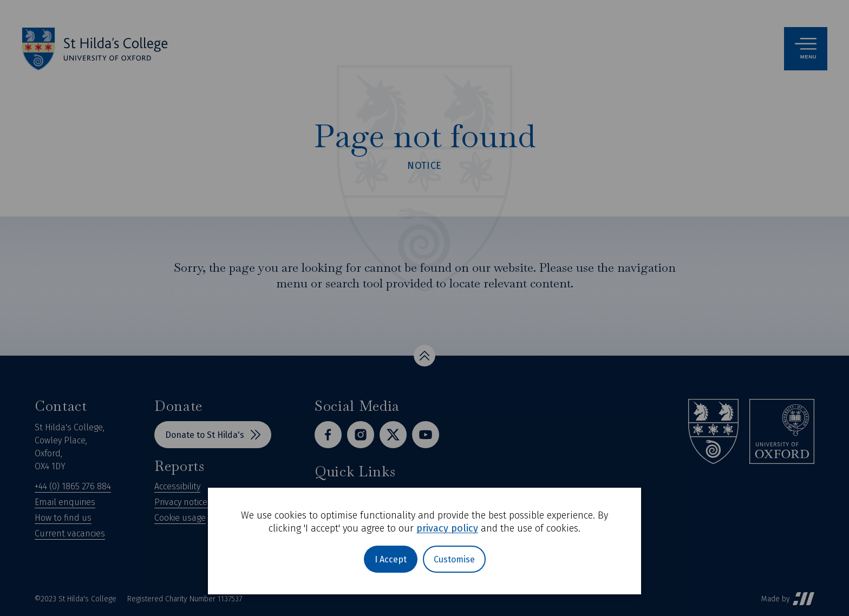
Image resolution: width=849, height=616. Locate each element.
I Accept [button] (391, 559)
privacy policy (447, 528)
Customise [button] (454, 559)
